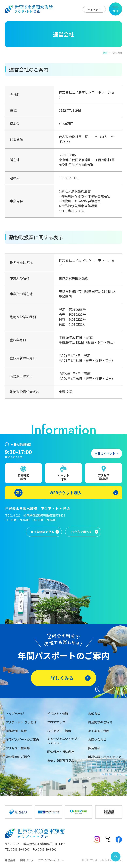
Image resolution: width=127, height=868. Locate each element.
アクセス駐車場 (104, 477)
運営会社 (10, 860)
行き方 (81, 532)
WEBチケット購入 (66, 493)
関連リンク (27, 860)
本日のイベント (105, 453)
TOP (105, 53)
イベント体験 (63, 477)
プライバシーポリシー (51, 860)
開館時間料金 (23, 477)
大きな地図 (42, 532)
